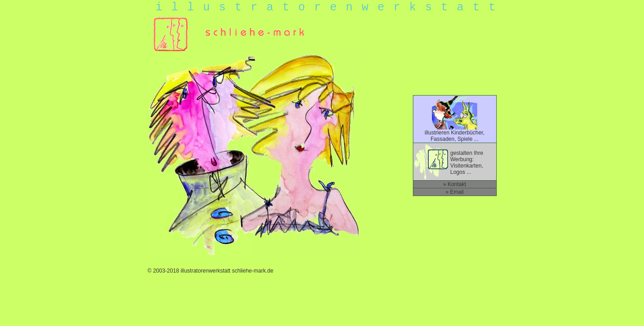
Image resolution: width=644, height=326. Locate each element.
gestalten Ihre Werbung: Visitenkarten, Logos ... (467, 163)
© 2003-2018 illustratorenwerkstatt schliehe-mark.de (211, 271)
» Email (455, 192)
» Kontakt (455, 184)
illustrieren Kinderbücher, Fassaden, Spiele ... (455, 133)
